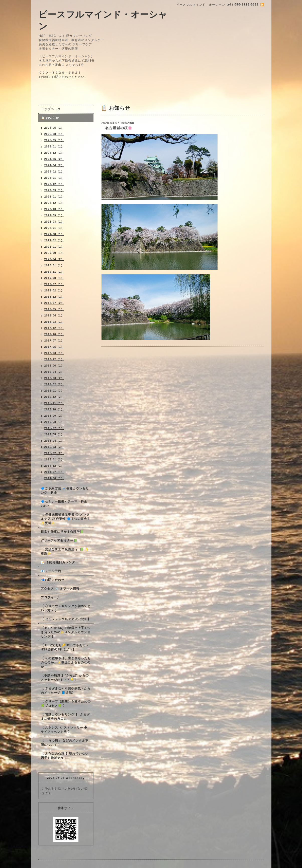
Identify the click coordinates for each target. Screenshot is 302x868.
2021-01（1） (54, 247)
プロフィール (51, 597)
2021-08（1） (54, 234)
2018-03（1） (54, 322)
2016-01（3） (54, 391)
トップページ (51, 109)
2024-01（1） (54, 178)
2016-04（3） (54, 372)
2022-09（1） (54, 215)
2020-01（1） (54, 265)
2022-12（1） (54, 203)
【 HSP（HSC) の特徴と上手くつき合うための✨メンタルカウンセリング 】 (66, 632)
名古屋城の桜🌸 (117, 128)
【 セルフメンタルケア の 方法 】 (66, 619)
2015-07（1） (54, 428)
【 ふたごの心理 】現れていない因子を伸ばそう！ (65, 756)
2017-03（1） (54, 353)
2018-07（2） (54, 303)
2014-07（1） (54, 472)
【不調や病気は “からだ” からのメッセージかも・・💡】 (65, 678)
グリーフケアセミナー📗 (59, 541)
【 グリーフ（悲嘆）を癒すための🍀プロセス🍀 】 (66, 704)
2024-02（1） (54, 171)
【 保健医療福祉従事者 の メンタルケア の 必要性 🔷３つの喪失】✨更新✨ (66, 519)
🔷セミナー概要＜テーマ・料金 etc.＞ (64, 504)
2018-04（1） (54, 315)
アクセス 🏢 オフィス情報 (60, 589)
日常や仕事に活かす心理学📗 (62, 532)
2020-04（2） (54, 259)
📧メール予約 (51, 571)
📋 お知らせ (52, 118)
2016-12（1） (54, 359)
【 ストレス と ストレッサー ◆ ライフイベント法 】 (64, 730)
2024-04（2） (54, 165)
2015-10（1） (54, 409)
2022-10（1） (54, 209)
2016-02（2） (54, 384)
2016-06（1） (54, 366)
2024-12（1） (54, 153)
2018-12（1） (54, 297)
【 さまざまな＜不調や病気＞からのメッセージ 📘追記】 (66, 691)
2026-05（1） (54, 128)
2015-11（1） (54, 403)
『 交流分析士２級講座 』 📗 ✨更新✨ (65, 551)
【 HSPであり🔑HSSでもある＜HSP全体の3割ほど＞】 (65, 647)
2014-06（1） (54, 478)
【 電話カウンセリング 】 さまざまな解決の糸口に (65, 717)
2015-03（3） (54, 447)
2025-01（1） (54, 146)
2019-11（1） (54, 272)
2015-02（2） (54, 453)
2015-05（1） (54, 434)
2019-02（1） (54, 290)
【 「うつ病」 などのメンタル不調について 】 (65, 743)
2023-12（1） (54, 184)
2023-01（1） (54, 197)
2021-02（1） (54, 240)
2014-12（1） (54, 466)
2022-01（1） (54, 228)
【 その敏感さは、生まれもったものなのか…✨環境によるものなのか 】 (66, 662)
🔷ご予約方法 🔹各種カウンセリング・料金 (65, 491)
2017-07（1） (54, 340)
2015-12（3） (54, 397)
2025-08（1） (54, 134)
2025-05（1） (54, 140)
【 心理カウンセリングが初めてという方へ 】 (66, 608)
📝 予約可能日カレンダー (60, 562)
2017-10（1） (54, 334)
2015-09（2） (54, 416)
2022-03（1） (54, 222)
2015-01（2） (54, 459)
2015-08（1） (54, 422)
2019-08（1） (54, 278)
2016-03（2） (54, 378)
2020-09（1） (54, 253)
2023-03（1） (54, 190)
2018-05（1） (54, 309)
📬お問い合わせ (53, 580)
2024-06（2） (54, 159)
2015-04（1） (54, 441)
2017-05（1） (54, 347)
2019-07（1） (54, 284)
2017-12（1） (54, 328)
